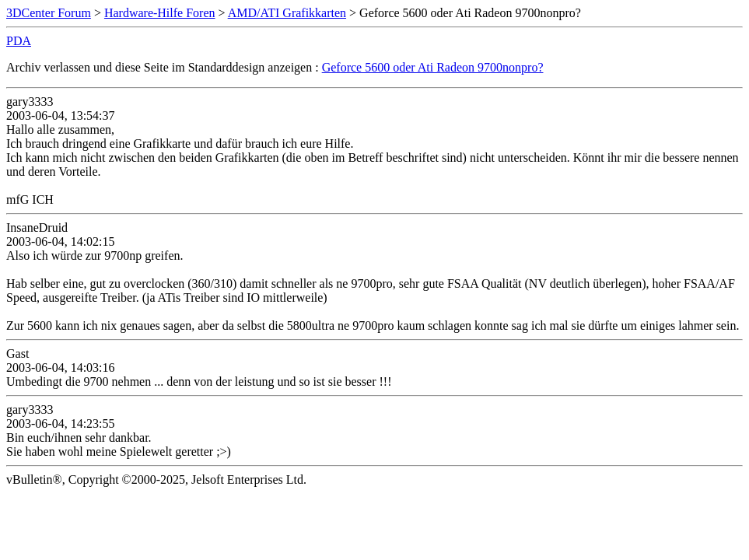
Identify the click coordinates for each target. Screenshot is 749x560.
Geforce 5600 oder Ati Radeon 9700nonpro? (433, 67)
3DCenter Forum (49, 13)
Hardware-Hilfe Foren (160, 13)
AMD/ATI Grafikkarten (287, 13)
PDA (19, 41)
